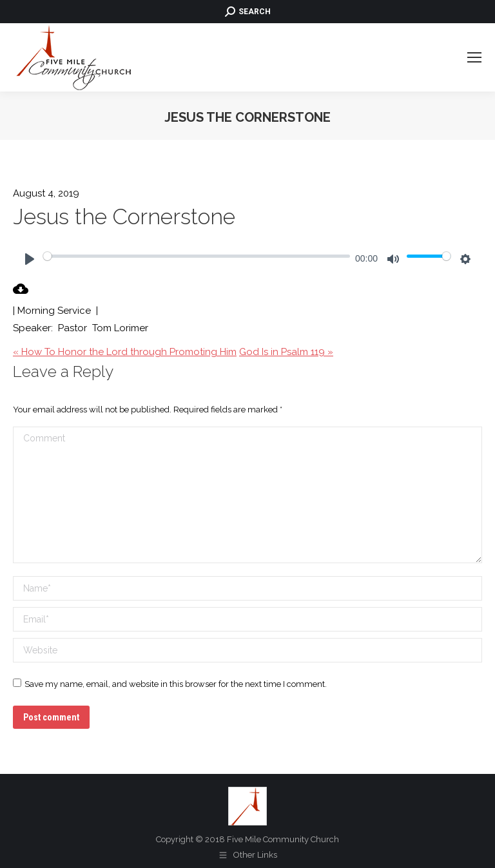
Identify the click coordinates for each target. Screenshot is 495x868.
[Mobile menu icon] (474, 57)
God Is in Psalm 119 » (286, 352)
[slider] (197, 256)
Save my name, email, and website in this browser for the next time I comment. (176, 684)
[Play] (30, 259)
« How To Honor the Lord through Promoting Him (125, 352)
